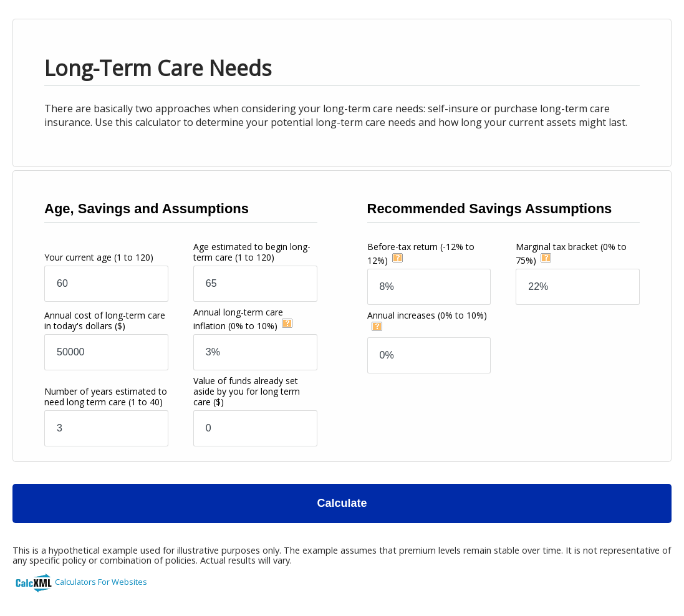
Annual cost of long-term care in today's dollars (105, 320)
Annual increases (427, 315)
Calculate (342, 503)
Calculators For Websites (101, 582)
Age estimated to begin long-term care (252, 252)
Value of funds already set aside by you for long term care (247, 391)
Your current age (99, 257)
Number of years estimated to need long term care (106, 397)
